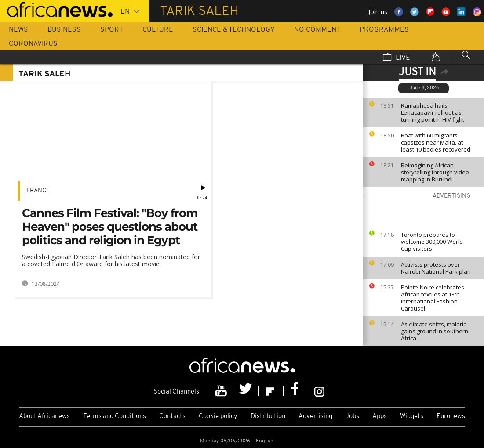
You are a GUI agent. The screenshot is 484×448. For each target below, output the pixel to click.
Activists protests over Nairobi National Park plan (436, 268)
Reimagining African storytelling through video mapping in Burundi (435, 172)
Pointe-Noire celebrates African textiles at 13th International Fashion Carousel (433, 298)
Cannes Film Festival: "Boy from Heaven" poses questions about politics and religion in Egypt (110, 227)
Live (397, 58)
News (18, 30)
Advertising (315, 417)
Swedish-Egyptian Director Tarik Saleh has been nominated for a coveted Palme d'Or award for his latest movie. (111, 260)
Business (64, 30)
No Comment (317, 30)
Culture (158, 30)
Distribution (268, 417)
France (38, 191)
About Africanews (44, 417)
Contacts (172, 417)
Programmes (384, 30)
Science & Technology (234, 30)
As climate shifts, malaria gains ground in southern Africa (435, 331)
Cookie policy (218, 417)
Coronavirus (33, 44)
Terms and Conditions (115, 417)
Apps (380, 417)
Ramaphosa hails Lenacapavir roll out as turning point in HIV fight (433, 112)
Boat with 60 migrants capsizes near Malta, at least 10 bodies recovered (436, 142)
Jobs (352, 417)
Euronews (451, 417)
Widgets (412, 417)
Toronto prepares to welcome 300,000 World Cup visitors (432, 242)
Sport (112, 30)
